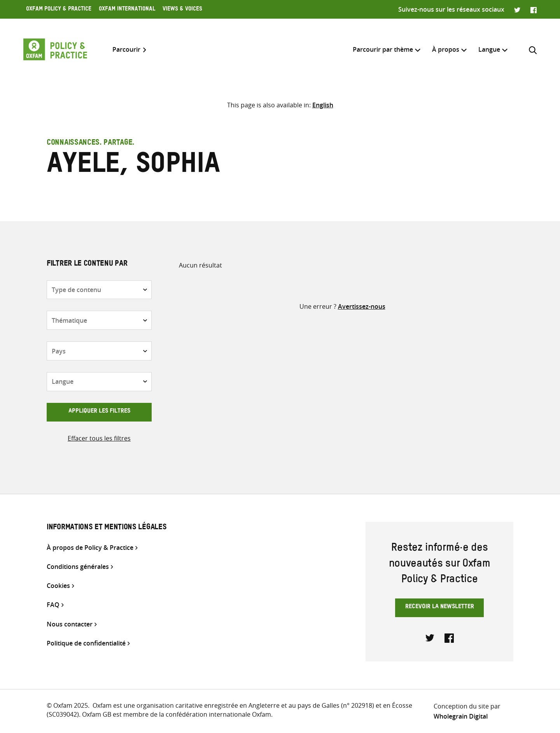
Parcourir (126, 50)
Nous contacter (70, 624)
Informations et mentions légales (107, 528)
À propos (446, 49)
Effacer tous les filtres (99, 438)
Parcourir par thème (383, 49)
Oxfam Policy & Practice (59, 10)
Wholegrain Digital (461, 716)
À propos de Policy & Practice (90, 548)
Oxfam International (127, 10)
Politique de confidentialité (86, 643)
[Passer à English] (323, 105)
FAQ (53, 605)
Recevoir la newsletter (440, 607)
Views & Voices (182, 10)
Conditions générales (78, 567)
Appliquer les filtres (99, 412)
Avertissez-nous (362, 306)
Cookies (58, 586)
